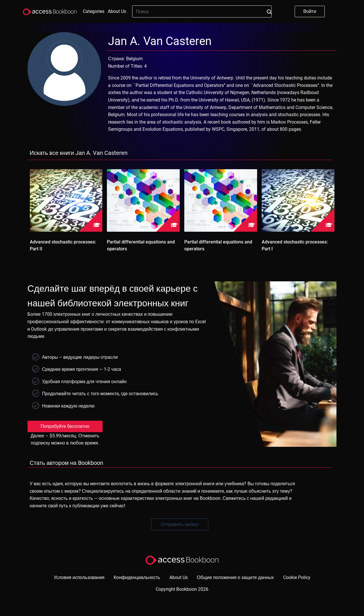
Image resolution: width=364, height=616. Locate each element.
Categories (94, 11)
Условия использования (79, 577)
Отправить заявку (180, 524)
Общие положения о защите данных (235, 577)
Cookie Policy (297, 577)
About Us (117, 11)
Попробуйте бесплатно (65, 426)
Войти (310, 11)
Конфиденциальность (137, 577)
